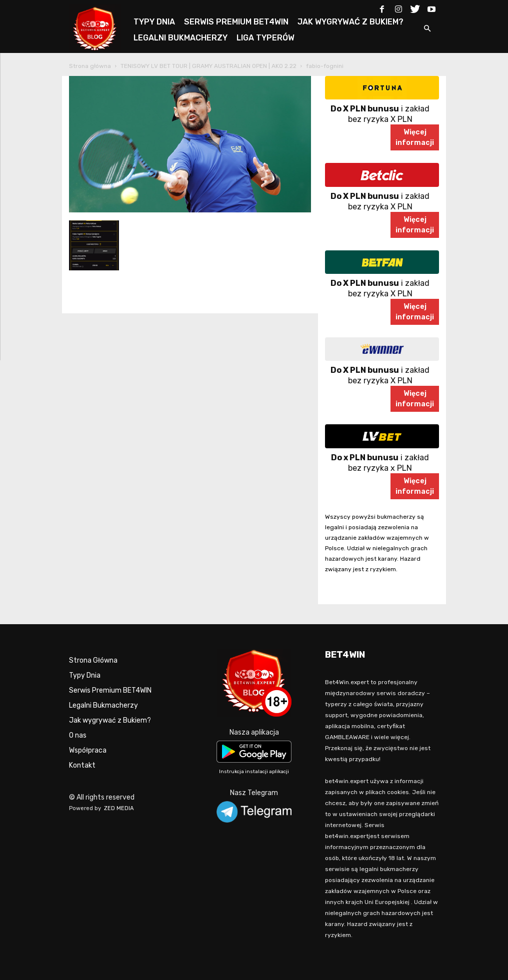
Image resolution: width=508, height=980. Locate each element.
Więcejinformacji (415, 137)
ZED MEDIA (119, 808)
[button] (427, 29)
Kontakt (82, 765)
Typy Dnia (85, 675)
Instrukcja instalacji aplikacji (254, 772)
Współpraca (88, 750)
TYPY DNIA (154, 22)
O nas (78, 735)
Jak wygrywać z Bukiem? (110, 720)
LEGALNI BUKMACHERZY (180, 38)
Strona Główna (93, 660)
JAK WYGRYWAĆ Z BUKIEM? (350, 22)
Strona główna (90, 66)
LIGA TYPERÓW (265, 38)
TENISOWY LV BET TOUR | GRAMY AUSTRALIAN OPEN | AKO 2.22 (208, 66)
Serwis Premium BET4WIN (110, 690)
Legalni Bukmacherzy (103, 705)
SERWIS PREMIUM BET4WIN (236, 22)
